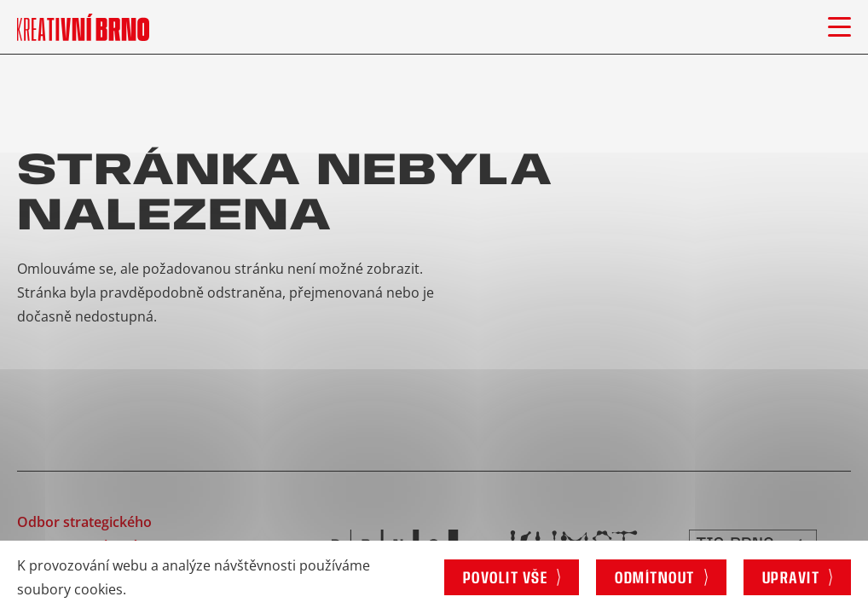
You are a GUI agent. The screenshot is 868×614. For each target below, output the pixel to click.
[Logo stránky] (83, 27)
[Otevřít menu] (839, 27)
